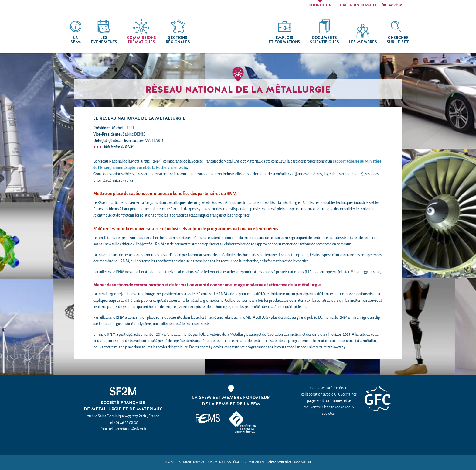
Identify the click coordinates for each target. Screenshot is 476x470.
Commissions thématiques (141, 40)
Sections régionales (178, 40)
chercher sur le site (398, 40)
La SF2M (76, 40)
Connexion (320, 5)
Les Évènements (104, 40)
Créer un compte (359, 5)
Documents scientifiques (325, 40)
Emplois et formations (284, 40)
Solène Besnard (277, 462)
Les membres (363, 42)
